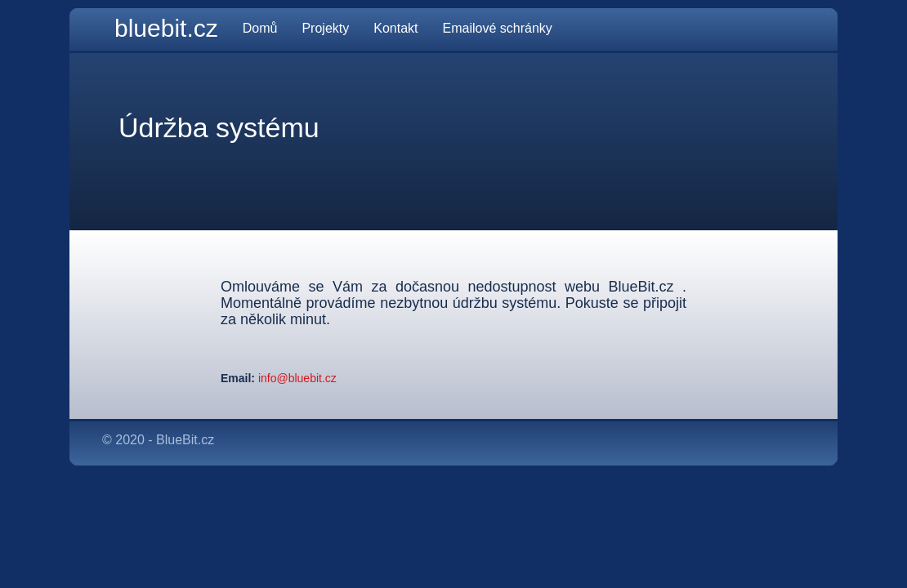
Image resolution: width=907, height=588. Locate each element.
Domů (260, 28)
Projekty (325, 28)
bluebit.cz (166, 28)
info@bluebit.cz (296, 378)
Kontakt (395, 28)
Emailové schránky (498, 28)
